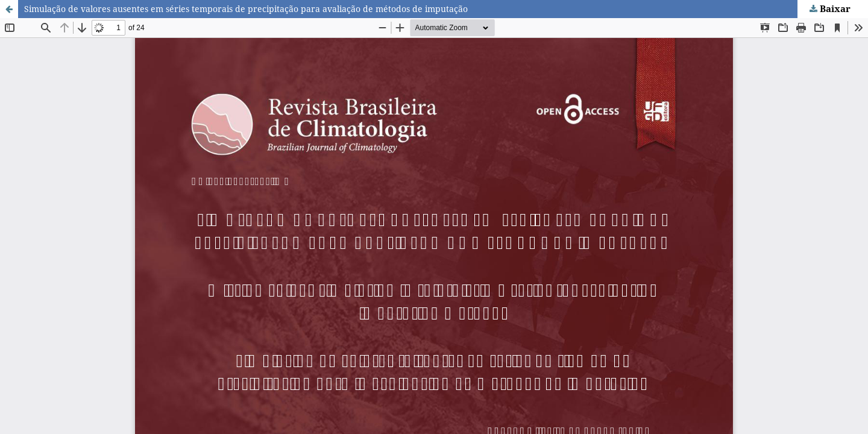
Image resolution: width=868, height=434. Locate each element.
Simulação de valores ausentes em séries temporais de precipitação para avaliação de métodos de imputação (246, 9)
